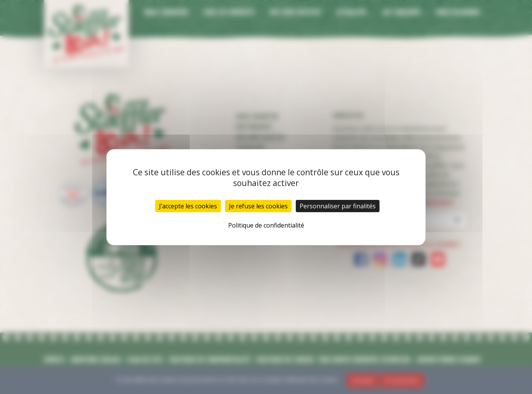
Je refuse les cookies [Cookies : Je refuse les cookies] (258, 206)
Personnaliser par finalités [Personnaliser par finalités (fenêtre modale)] (338, 206)
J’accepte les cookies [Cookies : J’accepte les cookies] (188, 206)
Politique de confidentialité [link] (266, 225)
